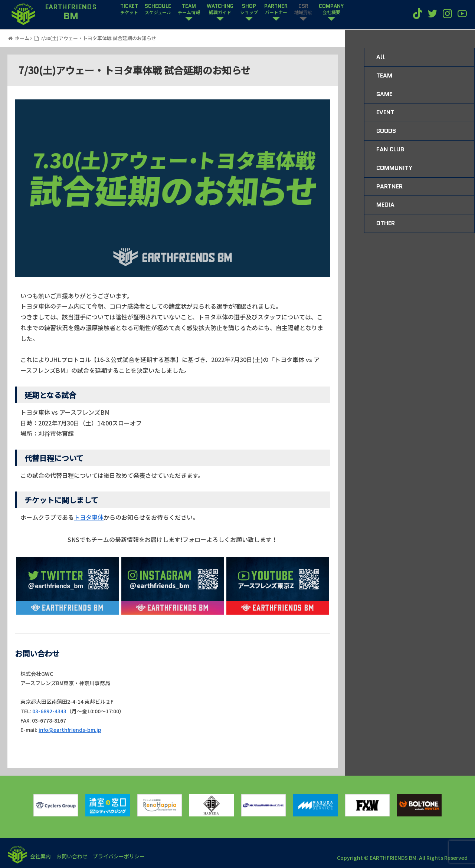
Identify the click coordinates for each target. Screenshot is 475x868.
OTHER (386, 223)
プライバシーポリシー (124, 856)
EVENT (385, 112)
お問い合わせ (75, 856)
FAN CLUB (390, 149)
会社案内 (42, 856)
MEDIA (385, 205)
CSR (303, 9)
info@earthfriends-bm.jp (70, 730)
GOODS (386, 131)
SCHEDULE (158, 9)
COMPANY (331, 9)
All (381, 57)
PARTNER (276, 9)
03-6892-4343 (49, 711)
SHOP (249, 9)
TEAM (189, 9)
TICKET (129, 9)
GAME (384, 94)
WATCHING (220, 9)
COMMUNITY (394, 168)
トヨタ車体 (89, 517)
